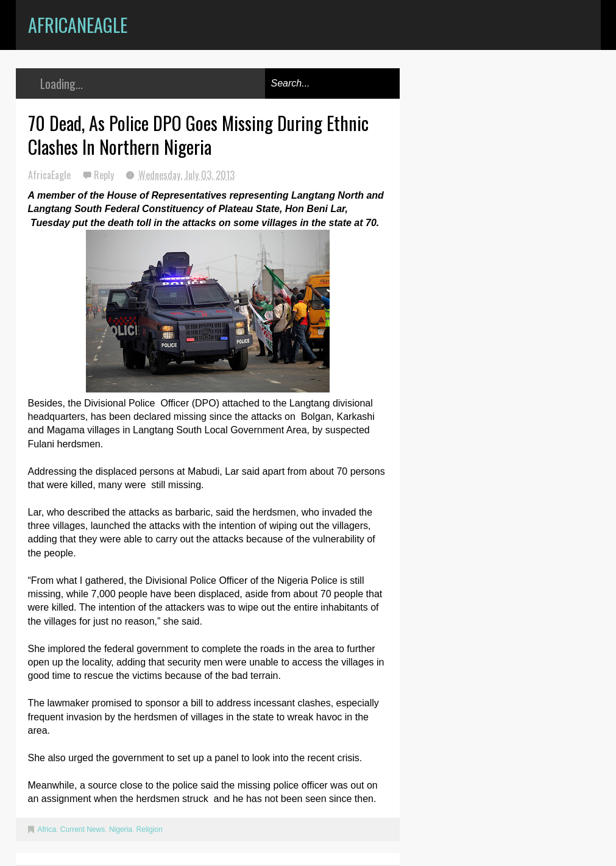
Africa (47, 829)
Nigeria (121, 829)
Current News (83, 829)
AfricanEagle (78, 25)
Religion (150, 829)
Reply (105, 175)
